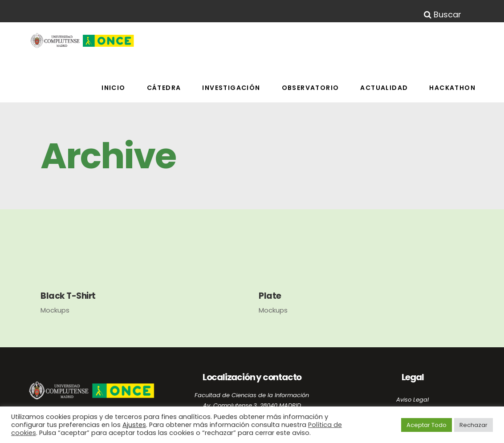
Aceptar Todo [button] (427, 425)
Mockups (55, 310)
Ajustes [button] (134, 425)
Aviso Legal (413, 400)
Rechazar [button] (474, 425)
